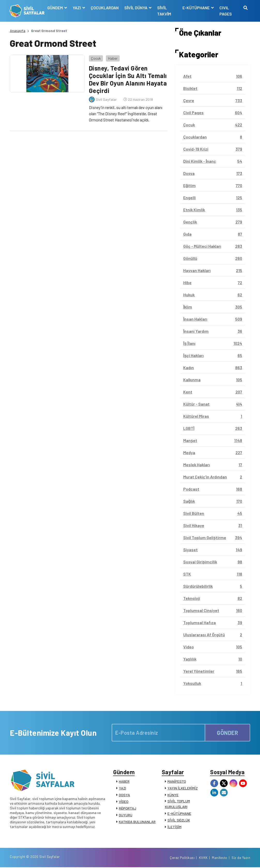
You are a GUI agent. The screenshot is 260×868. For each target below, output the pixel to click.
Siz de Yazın (241, 858)
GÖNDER (227, 733)
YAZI (123, 788)
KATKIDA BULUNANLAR (137, 822)
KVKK (203, 858)
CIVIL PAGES (226, 11)
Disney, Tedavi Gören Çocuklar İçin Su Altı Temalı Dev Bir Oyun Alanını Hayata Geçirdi (128, 79)
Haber (113, 58)
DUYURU (126, 815)
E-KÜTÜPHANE (179, 813)
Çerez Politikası (182, 858)
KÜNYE (173, 795)
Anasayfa (18, 31)
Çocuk (96, 58)
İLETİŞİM (174, 827)
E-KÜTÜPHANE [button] (196, 8)
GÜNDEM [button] (56, 8)
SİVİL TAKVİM (164, 11)
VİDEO (124, 801)
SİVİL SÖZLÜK (179, 820)
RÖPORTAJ (128, 808)
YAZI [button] (77, 8)
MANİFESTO (177, 781)
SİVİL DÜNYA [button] (136, 8)
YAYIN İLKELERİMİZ (183, 788)
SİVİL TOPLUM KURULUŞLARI (177, 804)
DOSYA (124, 795)
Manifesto (220, 858)
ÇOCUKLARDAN (105, 8)
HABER (124, 781)
